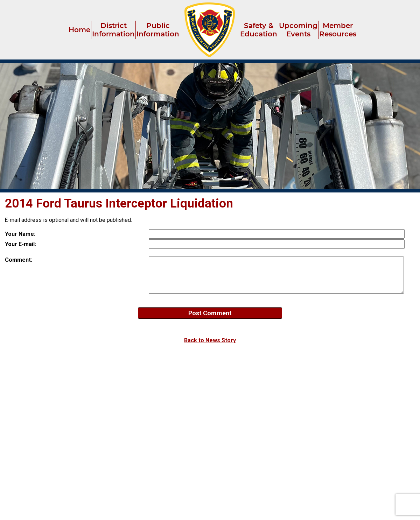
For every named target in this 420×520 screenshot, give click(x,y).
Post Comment (210, 313)
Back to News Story (210, 340)
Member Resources (338, 30)
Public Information (158, 30)
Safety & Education (259, 30)
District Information (113, 30)
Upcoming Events (298, 30)
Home (79, 30)
